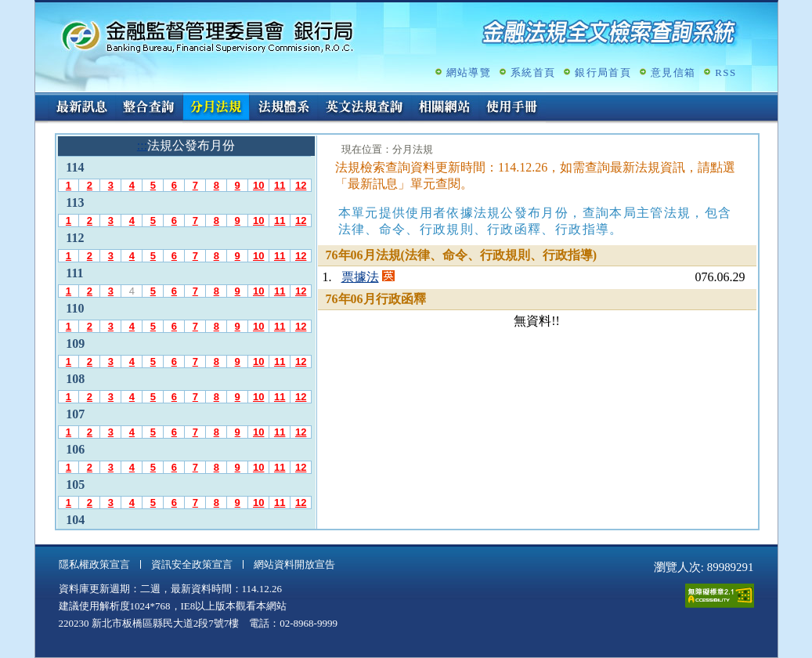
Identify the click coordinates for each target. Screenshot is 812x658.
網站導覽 (469, 72)
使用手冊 (512, 108)
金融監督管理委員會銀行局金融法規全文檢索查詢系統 (208, 36)
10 (258, 185)
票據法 (360, 277)
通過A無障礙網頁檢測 (720, 596)
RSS (725, 72)
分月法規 (216, 108)
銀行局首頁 (603, 72)
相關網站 (445, 108)
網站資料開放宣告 (294, 564)
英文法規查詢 (364, 108)
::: (40, 99)
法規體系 (283, 108)
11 (280, 185)
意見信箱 (673, 72)
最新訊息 (81, 108)
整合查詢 (149, 108)
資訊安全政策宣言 (192, 564)
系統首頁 (533, 72)
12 (301, 185)
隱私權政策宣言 (94, 564)
